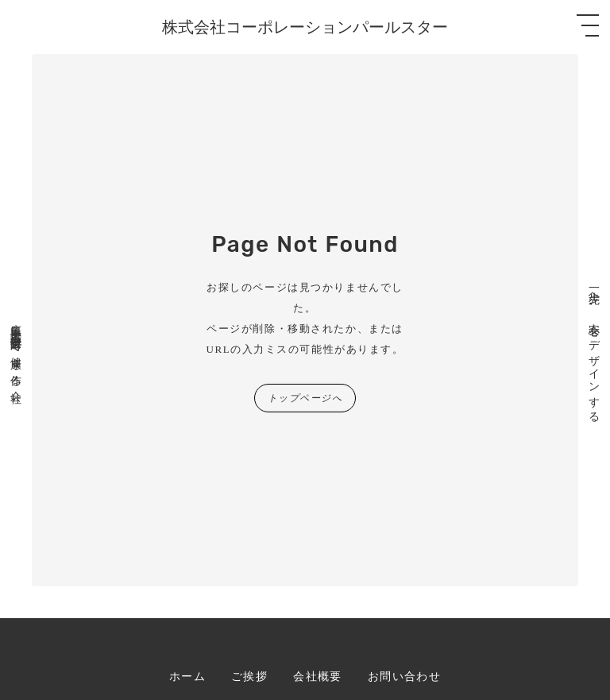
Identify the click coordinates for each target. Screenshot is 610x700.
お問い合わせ (404, 677)
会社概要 (318, 677)
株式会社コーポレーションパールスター (305, 27)
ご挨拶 (249, 677)
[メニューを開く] (588, 25)
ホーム (187, 677)
